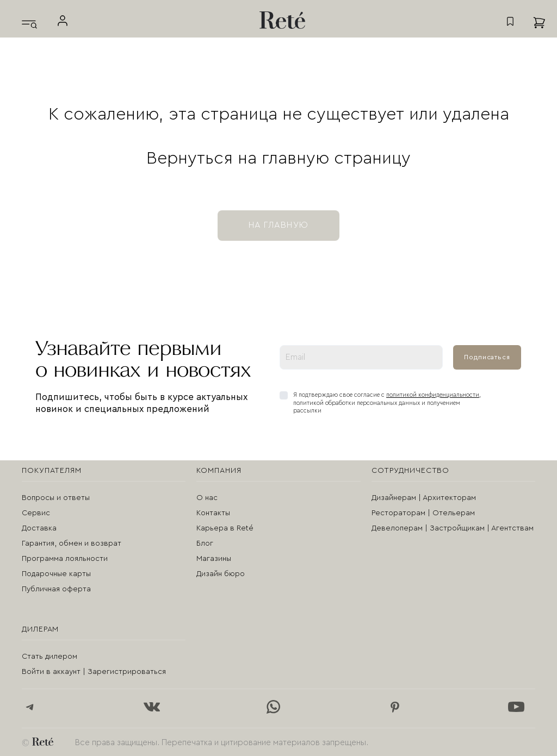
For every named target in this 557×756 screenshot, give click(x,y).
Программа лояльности (65, 559)
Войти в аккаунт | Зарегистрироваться (94, 672)
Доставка (39, 528)
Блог (205, 543)
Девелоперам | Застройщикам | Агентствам (453, 528)
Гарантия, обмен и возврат (72, 543)
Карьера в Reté (225, 528)
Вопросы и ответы (56, 498)
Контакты (213, 513)
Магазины (214, 559)
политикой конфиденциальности (433, 395)
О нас (207, 498)
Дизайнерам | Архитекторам (424, 498)
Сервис (36, 513)
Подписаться (487, 357)
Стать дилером (49, 657)
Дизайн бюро (221, 574)
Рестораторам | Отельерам (423, 513)
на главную (278, 225)
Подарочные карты (56, 574)
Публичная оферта (56, 589)
